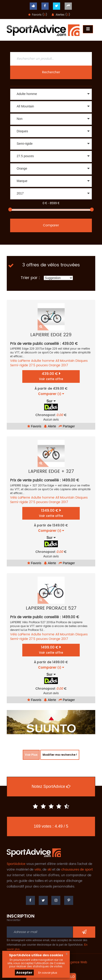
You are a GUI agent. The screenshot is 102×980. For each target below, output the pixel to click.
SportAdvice (16, 864)
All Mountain (65, 361)
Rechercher (51, 72)
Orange (54, 365)
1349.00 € (51, 513)
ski (49, 870)
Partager (67, 426)
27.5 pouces (38, 365)
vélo (38, 870)
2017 (65, 365)
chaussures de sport (77, 870)
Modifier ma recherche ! (60, 755)
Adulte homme (43, 361)
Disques (82, 361)
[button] (51, 94)
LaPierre (24, 361)
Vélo (14, 361)
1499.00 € (51, 650)
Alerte (50, 426)
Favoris (34, 426)
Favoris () (38, 15)
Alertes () (61, 15)
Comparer (51, 225)
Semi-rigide (19, 365)
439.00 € (51, 376)
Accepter (24, 973)
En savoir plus (48, 973)
